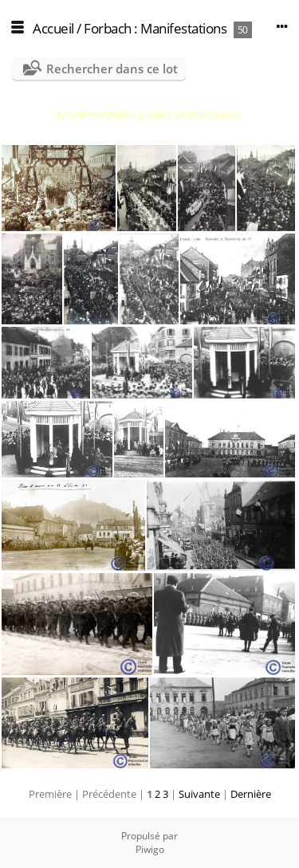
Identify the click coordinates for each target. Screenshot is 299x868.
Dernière (251, 794)
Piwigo (150, 849)
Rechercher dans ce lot (112, 69)
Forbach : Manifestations (155, 28)
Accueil (53, 28)
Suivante (199, 794)
